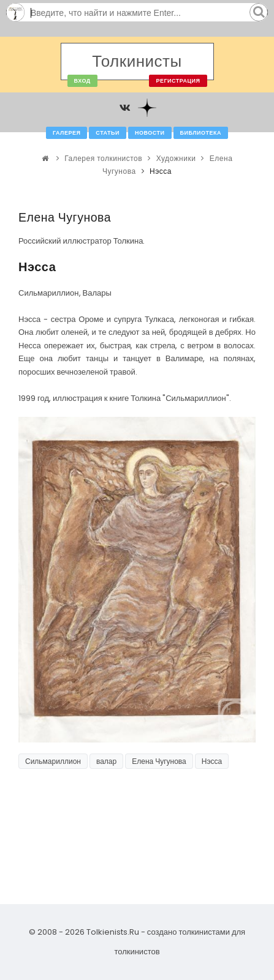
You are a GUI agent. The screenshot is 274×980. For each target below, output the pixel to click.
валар (106, 761)
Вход (82, 81)
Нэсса (212, 761)
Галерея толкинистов (103, 158)
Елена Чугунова (159, 761)
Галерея (67, 133)
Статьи (108, 133)
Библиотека (201, 133)
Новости (150, 133)
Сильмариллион (53, 761)
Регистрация (178, 81)
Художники (176, 158)
